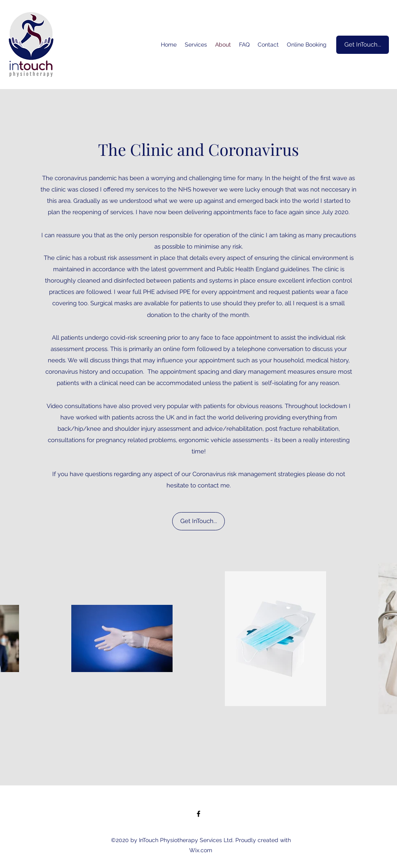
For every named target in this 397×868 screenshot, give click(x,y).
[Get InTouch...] (363, 45)
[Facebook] (198, 814)
